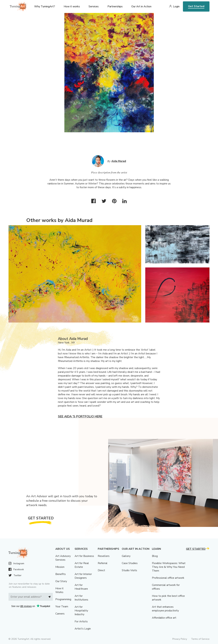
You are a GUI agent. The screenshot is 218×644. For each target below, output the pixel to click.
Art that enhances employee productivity (165, 609)
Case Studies (130, 563)
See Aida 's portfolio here (80, 416)
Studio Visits (129, 570)
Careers (60, 614)
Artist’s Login (83, 629)
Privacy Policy (180, 639)
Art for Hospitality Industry (81, 611)
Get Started (196, 6)
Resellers (104, 556)
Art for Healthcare (81, 587)
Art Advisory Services (63, 558)
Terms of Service (200, 639)
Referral (103, 563)
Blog (155, 556)
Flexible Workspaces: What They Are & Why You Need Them (169, 567)
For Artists (81, 621)
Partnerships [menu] (115, 6)
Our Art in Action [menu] (141, 6)
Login (176, 6)
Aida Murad (119, 161)
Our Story (61, 581)
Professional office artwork (168, 578)
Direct (101, 570)
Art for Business (84, 556)
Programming (63, 599)
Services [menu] (94, 6)
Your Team (62, 606)
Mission (60, 567)
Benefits (61, 574)
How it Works (59, 590)
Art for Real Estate (82, 565)
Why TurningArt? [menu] (45, 6)
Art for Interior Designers (83, 576)
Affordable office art (164, 618)
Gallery (126, 556)
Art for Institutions (81, 598)
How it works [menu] (72, 6)
